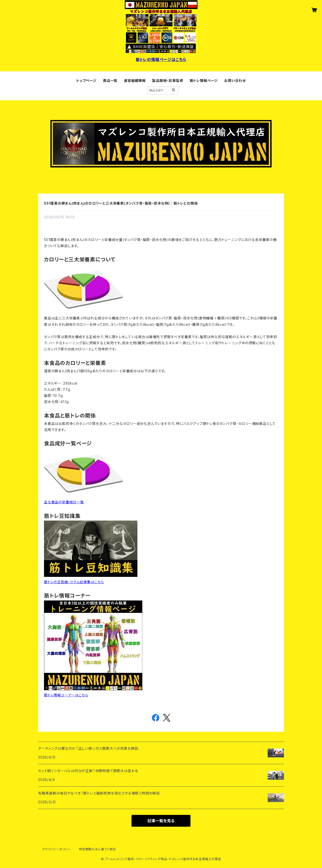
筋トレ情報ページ (204, 81)
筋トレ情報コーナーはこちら (66, 695)
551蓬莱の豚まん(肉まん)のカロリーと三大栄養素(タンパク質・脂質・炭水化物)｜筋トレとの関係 (121, 203)
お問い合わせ (235, 81)
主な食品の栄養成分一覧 (64, 502)
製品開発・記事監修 (168, 81)
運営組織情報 (135, 81)
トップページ (86, 81)
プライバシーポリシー (57, 849)
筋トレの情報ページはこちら (161, 60)
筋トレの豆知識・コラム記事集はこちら (74, 582)
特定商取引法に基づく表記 (97, 849)
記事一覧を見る (161, 821)
